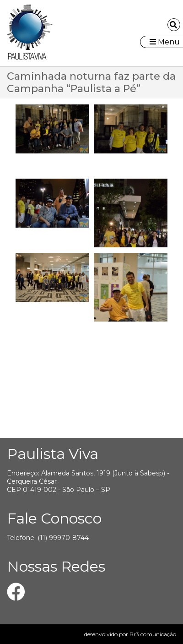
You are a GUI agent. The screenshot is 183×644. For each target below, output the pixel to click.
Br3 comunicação (153, 634)
